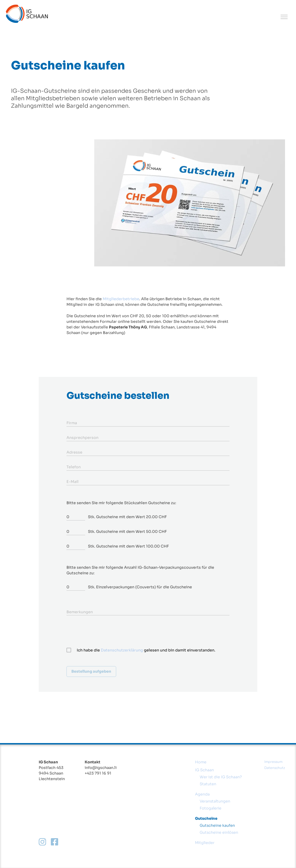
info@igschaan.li (101, 768)
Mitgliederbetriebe (121, 299)
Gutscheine (206, 818)
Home (201, 762)
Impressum (273, 762)
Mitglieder (205, 843)
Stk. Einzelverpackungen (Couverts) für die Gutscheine (140, 587)
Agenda (202, 794)
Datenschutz (275, 768)
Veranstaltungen (215, 801)
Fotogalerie (211, 808)
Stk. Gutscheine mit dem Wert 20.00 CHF (127, 517)
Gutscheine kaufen (217, 825)
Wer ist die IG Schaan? (221, 777)
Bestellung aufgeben (91, 671)
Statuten (208, 784)
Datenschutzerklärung (122, 650)
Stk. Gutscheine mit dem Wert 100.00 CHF (128, 546)
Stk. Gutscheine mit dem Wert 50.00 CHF (127, 532)
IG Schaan (204, 770)
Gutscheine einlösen (219, 832)
